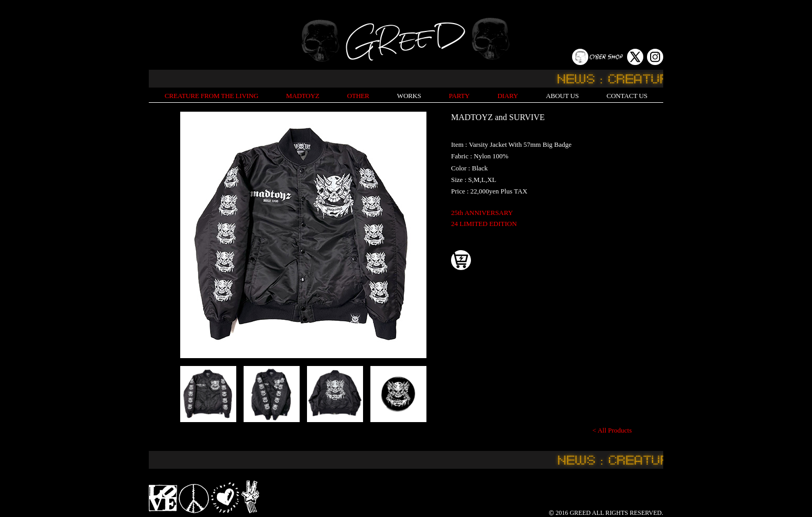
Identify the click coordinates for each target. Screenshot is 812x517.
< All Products (612, 430)
